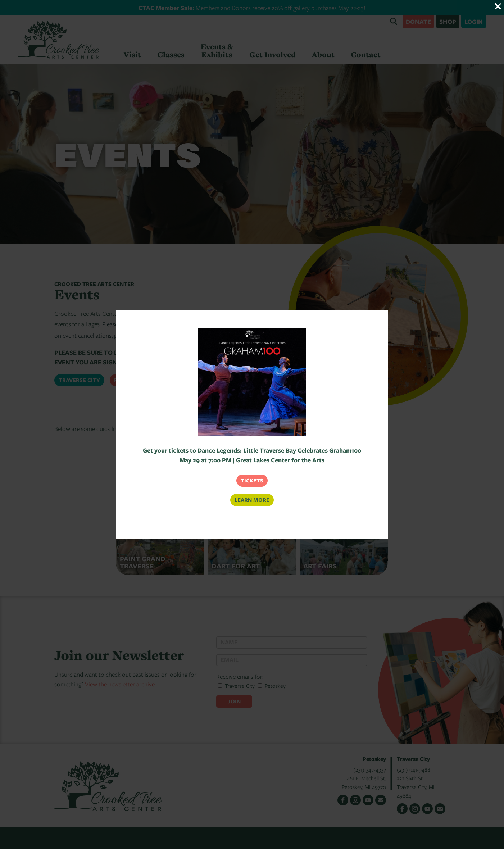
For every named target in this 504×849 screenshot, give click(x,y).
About (323, 55)
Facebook (343, 800)
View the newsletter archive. (120, 684)
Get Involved (273, 55)
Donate (418, 21)
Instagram (355, 800)
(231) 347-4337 (370, 769)
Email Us (381, 800)
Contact (366, 55)
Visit (132, 55)
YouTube (368, 800)
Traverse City (79, 380)
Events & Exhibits (217, 51)
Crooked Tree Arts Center (59, 40)
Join (234, 701)
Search (394, 21)
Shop (448, 21)
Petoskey (128, 380)
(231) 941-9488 (414, 769)
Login (474, 21)
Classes (171, 55)
